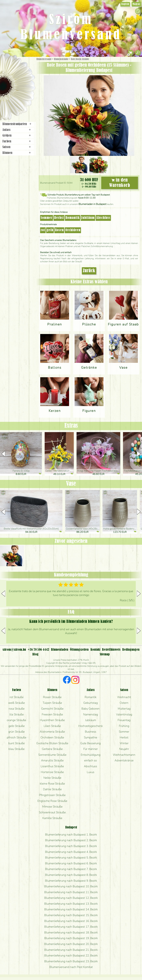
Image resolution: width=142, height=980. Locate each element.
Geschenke (14, 65)
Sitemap (105, 654)
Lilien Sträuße (52, 726)
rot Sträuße (17, 697)
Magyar (136, 4)
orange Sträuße (17, 720)
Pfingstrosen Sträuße (52, 795)
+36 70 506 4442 (38, 650)
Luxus (91, 772)
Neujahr (124, 749)
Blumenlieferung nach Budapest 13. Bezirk (71, 904)
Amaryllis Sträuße (52, 760)
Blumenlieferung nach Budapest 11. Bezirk (71, 892)
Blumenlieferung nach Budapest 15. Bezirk (71, 915)
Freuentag (124, 720)
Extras (71, 426)
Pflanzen (24, 79)
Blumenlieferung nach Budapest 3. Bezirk (71, 846)
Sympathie (91, 737)
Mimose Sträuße (52, 807)
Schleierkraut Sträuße (52, 812)
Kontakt (95, 650)
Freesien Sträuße (52, 714)
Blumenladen (19, 105)
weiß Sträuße (17, 703)
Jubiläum (88, 218)
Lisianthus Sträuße (52, 766)
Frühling (124, 726)
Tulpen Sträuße (52, 703)
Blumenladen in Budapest (92, 204)
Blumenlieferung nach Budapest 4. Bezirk (71, 852)
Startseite (8, 63)
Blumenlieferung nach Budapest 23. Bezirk (71, 961)
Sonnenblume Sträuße (52, 755)
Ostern (124, 703)
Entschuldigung (91, 755)
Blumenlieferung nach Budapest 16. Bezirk (71, 921)
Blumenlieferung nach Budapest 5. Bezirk (71, 858)
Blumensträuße (61, 59)
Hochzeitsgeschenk (91, 726)
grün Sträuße (17, 732)
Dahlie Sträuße (52, 789)
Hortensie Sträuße (52, 772)
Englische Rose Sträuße (52, 801)
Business (91, 732)
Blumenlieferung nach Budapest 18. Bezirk (71, 932)
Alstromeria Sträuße (52, 732)
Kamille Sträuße (52, 818)
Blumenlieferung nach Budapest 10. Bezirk (71, 886)
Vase (71, 484)
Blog (35, 654)
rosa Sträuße (17, 709)
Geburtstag (91, 703)
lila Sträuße (17, 714)
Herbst (59, 218)
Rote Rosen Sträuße (80, 59)
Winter (124, 743)
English (125, 4)
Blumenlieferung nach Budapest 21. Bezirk (71, 950)
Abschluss (103, 218)
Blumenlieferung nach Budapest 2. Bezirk (71, 840)
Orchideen (73, 230)
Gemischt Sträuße (52, 709)
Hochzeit (25, 88)
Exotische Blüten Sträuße (52, 743)
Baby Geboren (90, 709)
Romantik (73, 218)
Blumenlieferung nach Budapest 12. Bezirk (71, 898)
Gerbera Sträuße (52, 749)
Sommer (47, 218)
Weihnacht (124, 697)
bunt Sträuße (17, 743)
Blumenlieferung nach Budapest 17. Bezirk (71, 927)
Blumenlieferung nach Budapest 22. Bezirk (71, 955)
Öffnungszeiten (79, 650)
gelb (50, 230)
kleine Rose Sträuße (52, 784)
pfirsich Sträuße (17, 737)
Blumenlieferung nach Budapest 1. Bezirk (71, 835)
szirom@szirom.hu (14, 650)
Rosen (59, 230)
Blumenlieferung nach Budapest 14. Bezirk (71, 909)
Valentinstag (124, 714)
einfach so (90, 760)
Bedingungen (131, 650)
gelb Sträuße (17, 726)
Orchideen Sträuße (52, 737)
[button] (139, 454)
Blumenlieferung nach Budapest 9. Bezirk (71, 881)
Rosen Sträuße (52, 697)
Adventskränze (124, 760)
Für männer (91, 749)
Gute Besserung (90, 743)
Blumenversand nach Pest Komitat (71, 967)
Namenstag (91, 714)
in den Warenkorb (120, 183)
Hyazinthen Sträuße (52, 720)
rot (43, 230)
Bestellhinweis (111, 650)
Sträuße (20, 72)
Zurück (89, 271)
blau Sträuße (17, 749)
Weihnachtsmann (124, 755)
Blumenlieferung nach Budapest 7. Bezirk (71, 869)
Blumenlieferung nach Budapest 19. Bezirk (71, 938)
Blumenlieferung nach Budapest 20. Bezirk (71, 944)
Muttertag (124, 709)
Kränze (21, 95)
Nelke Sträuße (52, 778)
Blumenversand (44, 59)
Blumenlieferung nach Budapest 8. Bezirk (71, 875)
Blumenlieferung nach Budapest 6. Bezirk (71, 863)
